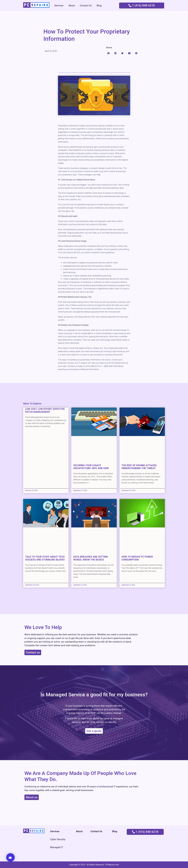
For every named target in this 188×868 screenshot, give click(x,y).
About (72, 6)
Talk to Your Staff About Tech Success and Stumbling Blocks (45, 558)
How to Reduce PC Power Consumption (137, 558)
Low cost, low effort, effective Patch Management (45, 410)
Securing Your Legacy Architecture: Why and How (91, 467)
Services (59, 6)
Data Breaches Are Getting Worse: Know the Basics (91, 558)
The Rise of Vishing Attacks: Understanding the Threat (139, 467)
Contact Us (86, 6)
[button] (108, 53)
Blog (99, 6)
